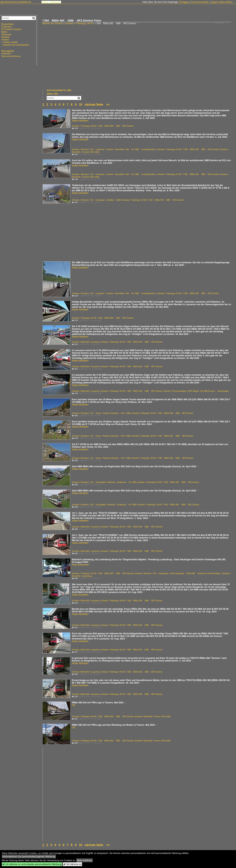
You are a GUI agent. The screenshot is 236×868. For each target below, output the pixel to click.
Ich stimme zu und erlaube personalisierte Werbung (32, 864)
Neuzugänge (8, 51)
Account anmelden (200, 2)
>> (108, 105)
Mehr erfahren (85, 860)
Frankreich (7, 27)
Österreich (6, 35)
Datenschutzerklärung (11, 56)
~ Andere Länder (9, 42)
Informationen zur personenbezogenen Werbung (29, 856)
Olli (73, 705)
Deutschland (7, 24)
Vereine (5, 40)
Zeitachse (6, 54)
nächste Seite (94, 105)
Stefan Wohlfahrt (80, 121)
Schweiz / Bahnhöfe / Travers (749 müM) (153, 716)
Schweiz (69, 23)
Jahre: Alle (52, 94)
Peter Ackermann (80, 565)
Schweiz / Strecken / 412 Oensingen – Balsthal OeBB (97, 200)
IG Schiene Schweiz (11, 29)
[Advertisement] (137, 61)
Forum (45, 2)
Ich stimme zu (72, 864)
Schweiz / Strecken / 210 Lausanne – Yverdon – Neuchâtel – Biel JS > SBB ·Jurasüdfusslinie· (114, 149)
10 (80, 105)
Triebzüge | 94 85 (84, 23)
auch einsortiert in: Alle (59, 90)
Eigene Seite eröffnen (222, 2)
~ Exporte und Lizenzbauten (15, 45)
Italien (4, 32)
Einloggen (184, 2)
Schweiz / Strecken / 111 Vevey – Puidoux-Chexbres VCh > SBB (101, 413)
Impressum (55, 2)
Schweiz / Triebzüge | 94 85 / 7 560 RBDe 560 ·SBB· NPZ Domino (103, 126)
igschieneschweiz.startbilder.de (16, 2)
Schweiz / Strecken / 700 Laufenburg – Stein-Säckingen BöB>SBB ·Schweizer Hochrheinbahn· (178, 573)
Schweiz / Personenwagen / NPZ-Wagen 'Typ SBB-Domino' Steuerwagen (196, 391)
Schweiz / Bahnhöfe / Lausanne (86, 342)
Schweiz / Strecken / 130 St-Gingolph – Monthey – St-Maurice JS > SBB (104, 482)
